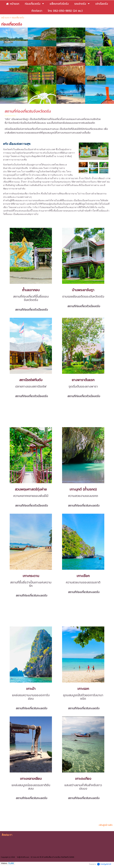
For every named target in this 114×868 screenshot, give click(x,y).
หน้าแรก (5, 18)
